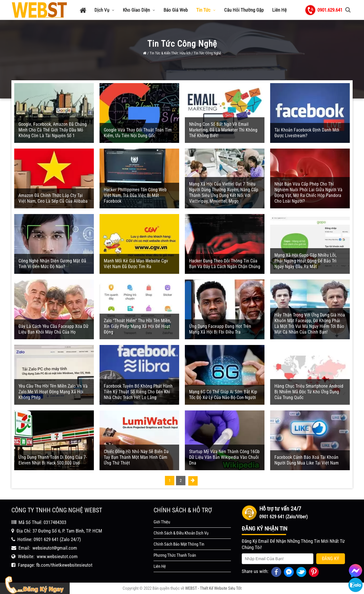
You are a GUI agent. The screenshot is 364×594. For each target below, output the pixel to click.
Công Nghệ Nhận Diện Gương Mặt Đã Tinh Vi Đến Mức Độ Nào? (52, 264)
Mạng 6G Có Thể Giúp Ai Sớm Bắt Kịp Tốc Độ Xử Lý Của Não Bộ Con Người (223, 395)
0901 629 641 (46, 539)
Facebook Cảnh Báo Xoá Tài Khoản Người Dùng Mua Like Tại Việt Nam (307, 460)
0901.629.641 (330, 10)
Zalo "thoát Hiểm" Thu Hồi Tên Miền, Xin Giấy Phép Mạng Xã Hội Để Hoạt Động (137, 326)
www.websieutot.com (57, 556)
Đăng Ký (331, 559)
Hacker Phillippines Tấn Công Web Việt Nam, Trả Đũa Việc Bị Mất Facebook (135, 195)
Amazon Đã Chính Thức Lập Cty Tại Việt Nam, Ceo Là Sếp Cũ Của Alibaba (53, 198)
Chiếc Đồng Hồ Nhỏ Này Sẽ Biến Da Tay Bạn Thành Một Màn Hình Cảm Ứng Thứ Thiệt (136, 457)
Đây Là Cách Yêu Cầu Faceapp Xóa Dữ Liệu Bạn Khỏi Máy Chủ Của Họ (53, 329)
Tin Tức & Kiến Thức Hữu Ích (170, 53)
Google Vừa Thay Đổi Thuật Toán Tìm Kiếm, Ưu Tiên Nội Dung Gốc (138, 133)
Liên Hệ (279, 10)
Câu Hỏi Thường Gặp (244, 10)
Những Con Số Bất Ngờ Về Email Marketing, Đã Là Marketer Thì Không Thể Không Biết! (223, 130)
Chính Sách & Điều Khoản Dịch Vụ (181, 533)
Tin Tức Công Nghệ (207, 53)
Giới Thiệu (162, 522)
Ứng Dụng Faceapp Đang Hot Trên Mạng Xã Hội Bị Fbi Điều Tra (220, 329)
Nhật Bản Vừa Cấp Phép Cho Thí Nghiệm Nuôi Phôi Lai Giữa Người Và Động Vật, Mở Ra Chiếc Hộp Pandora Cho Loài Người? (308, 193)
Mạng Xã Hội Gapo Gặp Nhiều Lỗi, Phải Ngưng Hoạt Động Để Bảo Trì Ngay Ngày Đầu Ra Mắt (305, 261)
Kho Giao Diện (139, 10)
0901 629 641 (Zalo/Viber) (284, 517)
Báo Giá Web (176, 10)
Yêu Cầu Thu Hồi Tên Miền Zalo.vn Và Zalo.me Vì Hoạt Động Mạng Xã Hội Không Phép (53, 392)
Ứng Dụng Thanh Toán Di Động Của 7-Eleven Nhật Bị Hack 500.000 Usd (53, 460)
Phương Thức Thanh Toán (175, 555)
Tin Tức (206, 10)
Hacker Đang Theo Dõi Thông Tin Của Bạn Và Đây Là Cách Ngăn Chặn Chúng (225, 264)
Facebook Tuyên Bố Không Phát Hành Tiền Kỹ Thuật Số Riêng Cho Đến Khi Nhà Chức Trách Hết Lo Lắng (138, 392)
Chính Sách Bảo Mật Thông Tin (179, 544)
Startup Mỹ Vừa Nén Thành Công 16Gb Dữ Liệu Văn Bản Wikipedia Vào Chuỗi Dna (224, 457)
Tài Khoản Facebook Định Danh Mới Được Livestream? (307, 133)
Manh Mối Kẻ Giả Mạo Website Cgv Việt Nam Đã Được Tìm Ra (136, 264)
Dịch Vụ (104, 10)
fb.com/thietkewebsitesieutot (64, 565)
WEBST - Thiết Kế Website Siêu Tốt (213, 588)
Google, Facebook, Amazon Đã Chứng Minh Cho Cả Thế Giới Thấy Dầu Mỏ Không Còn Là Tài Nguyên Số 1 (53, 130)
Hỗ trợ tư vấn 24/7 (280, 509)
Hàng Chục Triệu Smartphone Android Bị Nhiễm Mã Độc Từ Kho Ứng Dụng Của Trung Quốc (309, 392)
